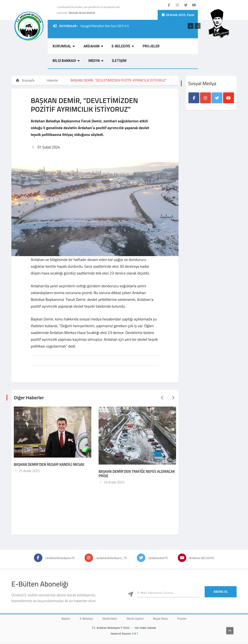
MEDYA (59, 62)
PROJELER (147, 47)
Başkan (61, 619)
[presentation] (191, 26)
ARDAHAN (91, 47)
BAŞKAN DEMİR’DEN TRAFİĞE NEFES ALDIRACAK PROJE (137, 474)
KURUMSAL (63, 47)
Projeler (187, 619)
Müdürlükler (109, 619)
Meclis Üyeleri (136, 619)
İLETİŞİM (82, 62)
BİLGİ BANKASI (177, 47)
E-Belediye (83, 619)
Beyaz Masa (163, 619)
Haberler (52, 80)
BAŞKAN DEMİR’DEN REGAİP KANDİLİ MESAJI (49, 465)
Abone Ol (221, 592)
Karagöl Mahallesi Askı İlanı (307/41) (105, 26)
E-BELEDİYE (120, 47)
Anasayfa (25, 80)
